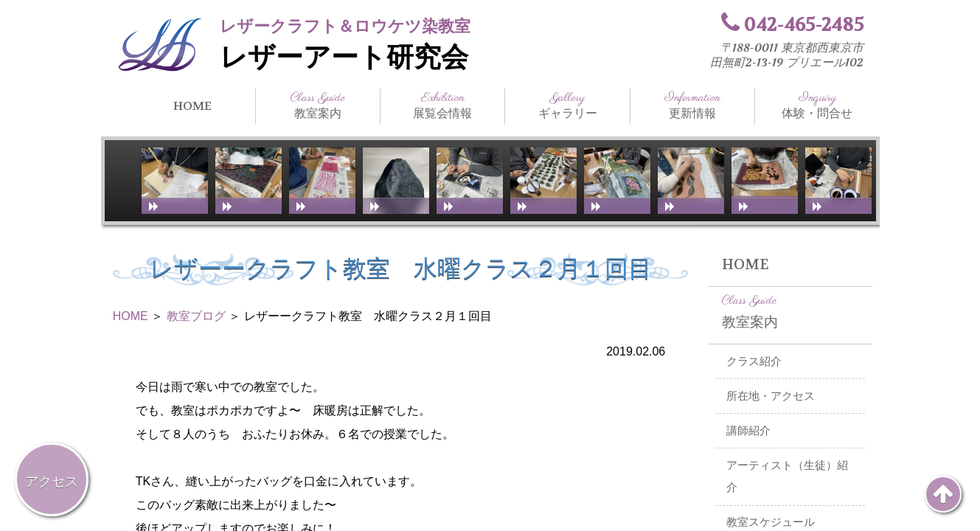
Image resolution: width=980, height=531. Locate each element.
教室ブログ (196, 316)
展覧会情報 (442, 105)
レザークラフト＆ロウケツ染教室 (345, 26)
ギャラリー (567, 105)
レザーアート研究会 (344, 58)
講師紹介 (748, 431)
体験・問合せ (817, 105)
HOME (192, 106)
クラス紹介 (754, 361)
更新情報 (692, 105)
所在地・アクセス (771, 396)
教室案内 (318, 105)
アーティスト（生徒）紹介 (787, 477)
